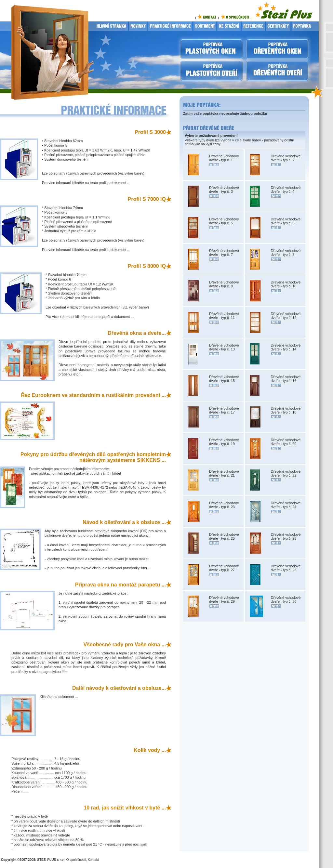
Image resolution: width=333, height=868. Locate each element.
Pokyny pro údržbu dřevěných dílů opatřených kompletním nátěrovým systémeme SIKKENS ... (93, 457)
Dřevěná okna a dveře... (137, 333)
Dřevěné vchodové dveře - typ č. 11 (224, 316)
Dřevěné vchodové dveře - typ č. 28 (286, 568)
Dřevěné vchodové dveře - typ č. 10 (286, 284)
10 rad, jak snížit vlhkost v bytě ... (125, 808)
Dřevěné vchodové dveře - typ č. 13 (224, 347)
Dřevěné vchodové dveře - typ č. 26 (286, 536)
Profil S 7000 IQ (147, 199)
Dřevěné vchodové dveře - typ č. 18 (286, 410)
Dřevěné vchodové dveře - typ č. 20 (286, 442)
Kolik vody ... (150, 750)
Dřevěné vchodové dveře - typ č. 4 (286, 190)
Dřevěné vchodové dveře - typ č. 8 (286, 253)
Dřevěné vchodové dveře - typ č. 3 (224, 190)
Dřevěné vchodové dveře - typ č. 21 (224, 473)
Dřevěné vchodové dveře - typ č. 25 (224, 536)
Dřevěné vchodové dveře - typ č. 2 (286, 158)
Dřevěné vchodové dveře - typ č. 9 (224, 284)
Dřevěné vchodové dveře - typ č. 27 (224, 568)
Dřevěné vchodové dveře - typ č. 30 (286, 599)
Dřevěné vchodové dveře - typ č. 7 (224, 253)
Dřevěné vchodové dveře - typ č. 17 (224, 410)
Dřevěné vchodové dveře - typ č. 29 (224, 599)
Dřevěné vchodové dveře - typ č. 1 (224, 158)
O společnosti (76, 860)
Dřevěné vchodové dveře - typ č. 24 (286, 505)
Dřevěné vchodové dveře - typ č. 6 (286, 221)
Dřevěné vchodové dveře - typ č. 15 (224, 379)
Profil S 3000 (150, 132)
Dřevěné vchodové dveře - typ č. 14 (286, 347)
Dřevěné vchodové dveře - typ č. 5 (224, 221)
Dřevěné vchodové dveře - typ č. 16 (286, 379)
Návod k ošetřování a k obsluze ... (124, 522)
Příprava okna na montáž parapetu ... (120, 585)
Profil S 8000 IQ (147, 266)
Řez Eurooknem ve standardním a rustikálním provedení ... (93, 395)
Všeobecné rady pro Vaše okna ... (125, 644)
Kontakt (93, 860)
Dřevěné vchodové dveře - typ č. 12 (286, 316)
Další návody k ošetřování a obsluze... (119, 688)
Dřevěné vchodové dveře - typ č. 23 (224, 505)
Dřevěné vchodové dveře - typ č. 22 (286, 473)
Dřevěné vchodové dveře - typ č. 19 (224, 442)
